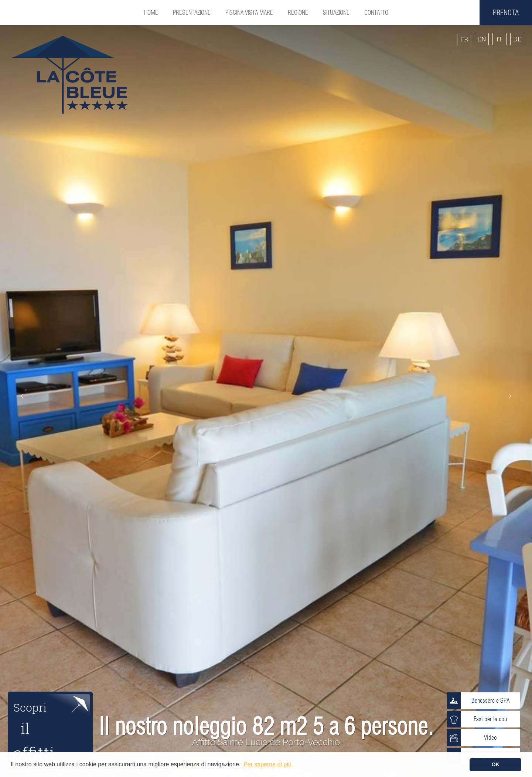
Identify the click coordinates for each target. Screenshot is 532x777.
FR (464, 39)
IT (499, 39)
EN (482, 39)
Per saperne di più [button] (267, 764)
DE (517, 39)
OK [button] (495, 764)
